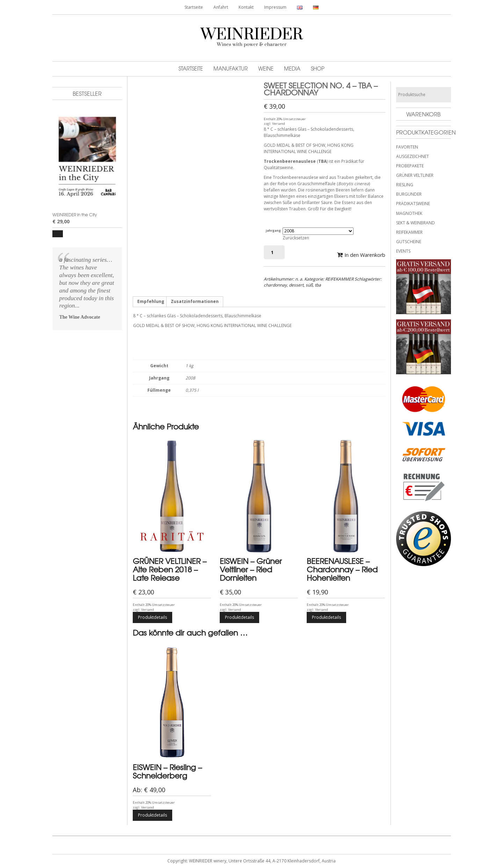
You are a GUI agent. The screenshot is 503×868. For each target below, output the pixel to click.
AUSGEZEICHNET (413, 156)
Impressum (275, 7)
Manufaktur (231, 68)
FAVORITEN (407, 147)
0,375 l (192, 390)
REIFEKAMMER (339, 279)
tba (318, 285)
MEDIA (292, 68)
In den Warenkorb (365, 255)
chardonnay (275, 285)
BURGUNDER (409, 194)
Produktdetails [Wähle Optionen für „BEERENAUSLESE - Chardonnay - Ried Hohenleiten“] (326, 618)
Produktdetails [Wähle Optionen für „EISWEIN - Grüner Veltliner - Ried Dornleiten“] (239, 618)
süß (309, 285)
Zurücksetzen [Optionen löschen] (296, 238)
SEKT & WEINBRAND (415, 223)
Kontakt (246, 7)
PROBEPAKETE (410, 166)
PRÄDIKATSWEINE (413, 204)
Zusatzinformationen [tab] (195, 302)
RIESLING (405, 185)
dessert (296, 285)
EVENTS (403, 251)
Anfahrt (221, 7)
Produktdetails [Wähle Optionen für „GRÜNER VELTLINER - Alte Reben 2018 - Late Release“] (152, 618)
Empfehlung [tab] (151, 302)
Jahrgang (273, 230)
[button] (58, 234)
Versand (279, 124)
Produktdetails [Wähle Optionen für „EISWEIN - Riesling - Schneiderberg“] (152, 815)
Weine (266, 68)
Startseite (194, 7)
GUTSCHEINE (409, 242)
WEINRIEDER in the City (75, 215)
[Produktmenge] (274, 252)
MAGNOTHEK (409, 213)
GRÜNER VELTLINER (415, 175)
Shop (318, 68)
